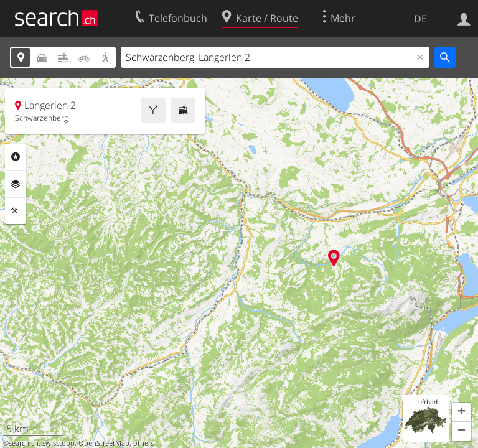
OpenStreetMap (104, 443)
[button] (461, 413)
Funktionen (16, 211)
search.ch (24, 443)
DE (420, 19)
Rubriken (16, 157)
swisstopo (59, 443)
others (143, 443)
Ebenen (16, 184)
